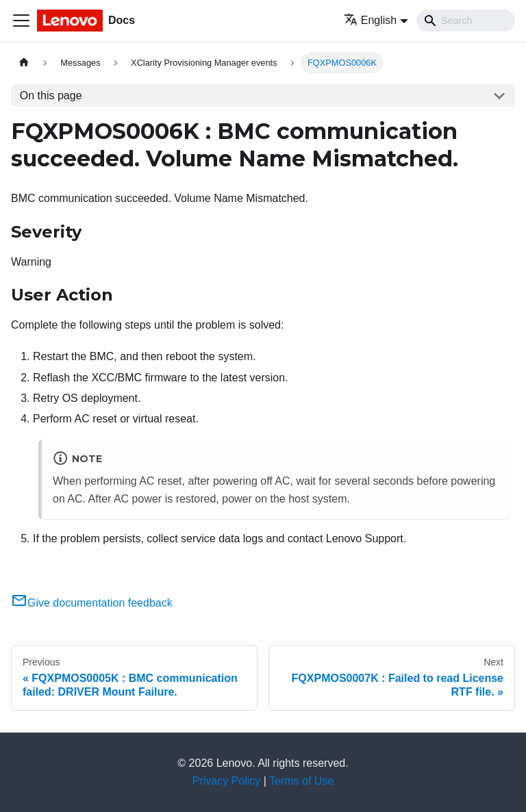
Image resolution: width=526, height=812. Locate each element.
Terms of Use (301, 781)
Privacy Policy (227, 781)
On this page (51, 96)
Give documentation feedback (92, 603)
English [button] (370, 20)
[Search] (466, 21)
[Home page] (24, 63)
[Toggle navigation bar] (21, 21)
